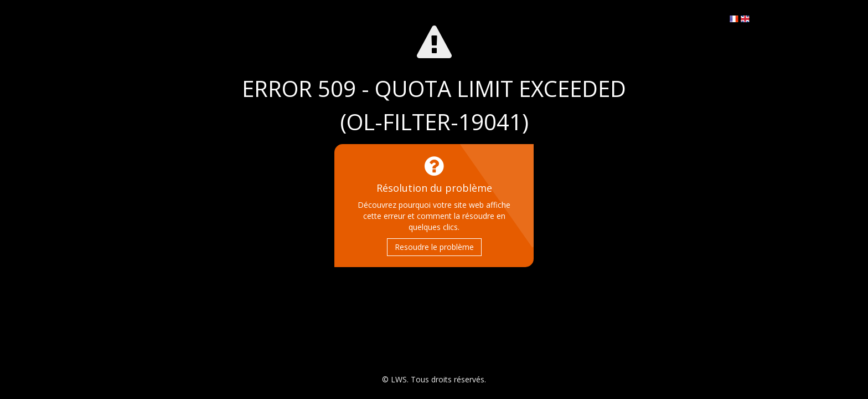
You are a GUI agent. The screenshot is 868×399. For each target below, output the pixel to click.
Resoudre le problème (434, 247)
